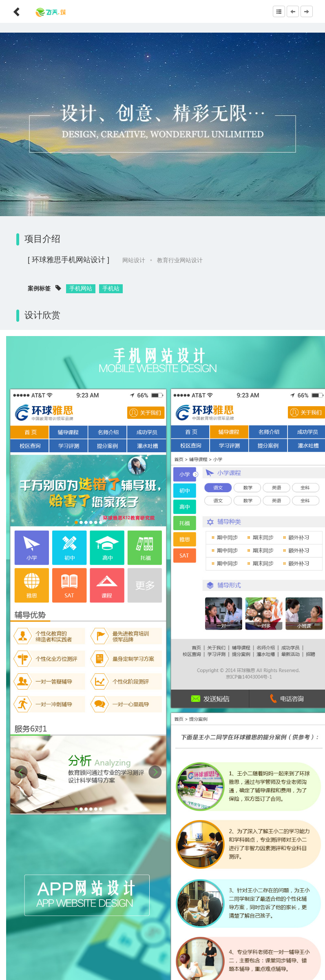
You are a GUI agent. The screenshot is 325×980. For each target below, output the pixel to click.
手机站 (111, 288)
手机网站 (81, 288)
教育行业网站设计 (180, 260)
